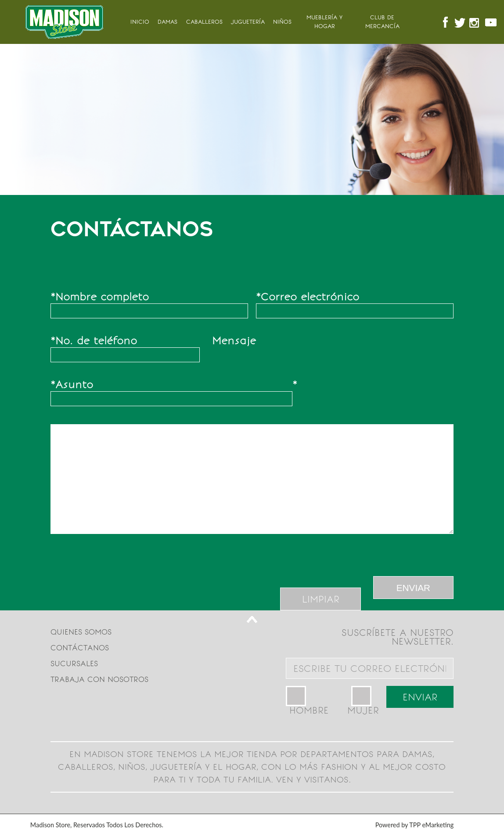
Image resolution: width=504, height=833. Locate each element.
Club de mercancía (382, 22)
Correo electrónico (308, 297)
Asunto (72, 385)
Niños (282, 22)
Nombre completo (100, 297)
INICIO (140, 22)
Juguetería (248, 22)
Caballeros (204, 22)
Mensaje (255, 340)
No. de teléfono (94, 341)
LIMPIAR (321, 599)
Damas (167, 22)
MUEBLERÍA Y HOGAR (324, 22)
